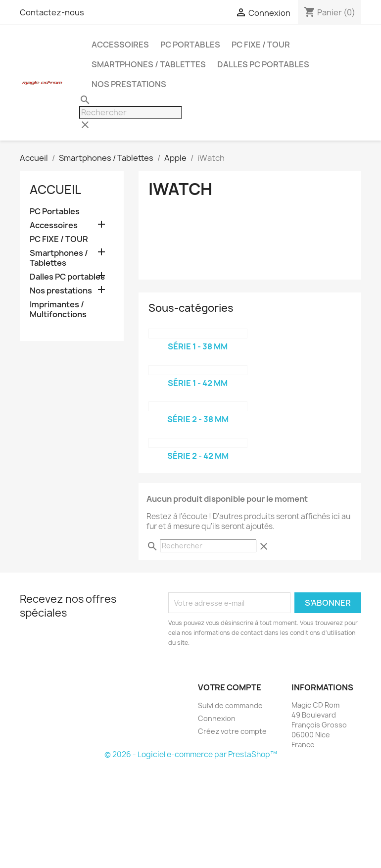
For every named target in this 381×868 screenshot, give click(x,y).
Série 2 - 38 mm (198, 419)
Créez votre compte (232, 731)
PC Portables (190, 45)
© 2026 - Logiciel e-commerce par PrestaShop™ (191, 754)
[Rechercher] (131, 112)
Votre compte (230, 687)
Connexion (217, 718)
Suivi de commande (230, 705)
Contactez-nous (52, 12)
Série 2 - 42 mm (198, 456)
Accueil (55, 190)
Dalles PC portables (263, 64)
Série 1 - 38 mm (198, 346)
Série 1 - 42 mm (198, 383)
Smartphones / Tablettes (149, 64)
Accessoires (120, 45)
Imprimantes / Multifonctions (58, 310)
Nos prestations (129, 84)
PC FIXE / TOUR (261, 45)
